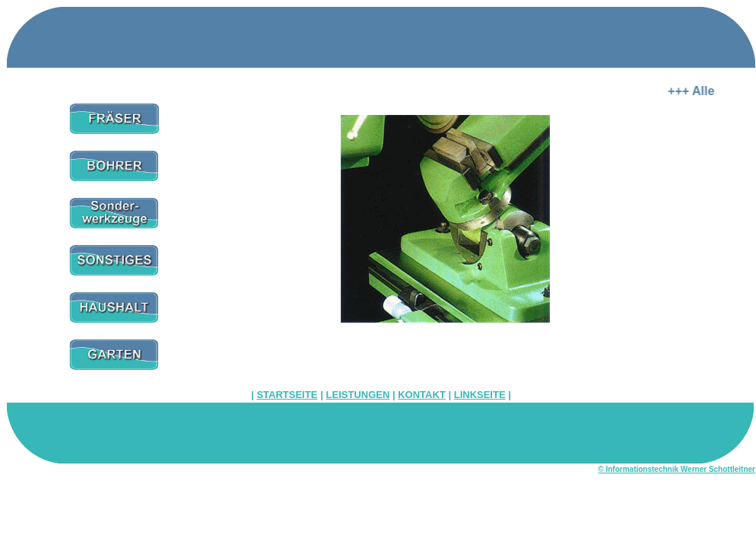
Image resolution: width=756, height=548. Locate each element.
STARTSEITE (287, 395)
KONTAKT (422, 395)
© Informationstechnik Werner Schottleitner (677, 469)
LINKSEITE (480, 395)
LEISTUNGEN (358, 395)
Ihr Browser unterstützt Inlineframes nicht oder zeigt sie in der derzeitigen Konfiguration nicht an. (445, 237)
